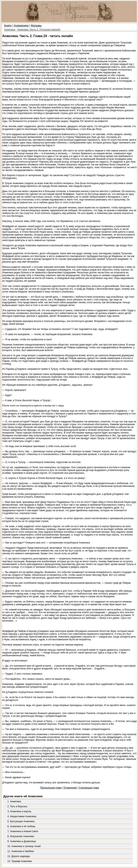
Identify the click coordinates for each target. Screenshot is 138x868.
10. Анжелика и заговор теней (24, 846)
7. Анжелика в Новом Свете (23, 831)
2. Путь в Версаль (17, 806)
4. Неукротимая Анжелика (22, 816)
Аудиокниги (21, 26)
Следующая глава (89, 788)
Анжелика (10, 29)
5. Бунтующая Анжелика (21, 821)
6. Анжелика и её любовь (21, 826)
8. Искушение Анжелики (21, 836)
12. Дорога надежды (19, 856)
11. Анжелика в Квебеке (21, 851)
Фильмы (36, 26)
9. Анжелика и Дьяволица (22, 841)
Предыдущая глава (51, 788)
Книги (8, 26)
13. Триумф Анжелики (20, 861)
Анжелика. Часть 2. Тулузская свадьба (39, 29)
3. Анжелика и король (19, 811)
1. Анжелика (14, 801)
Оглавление (70, 788)
